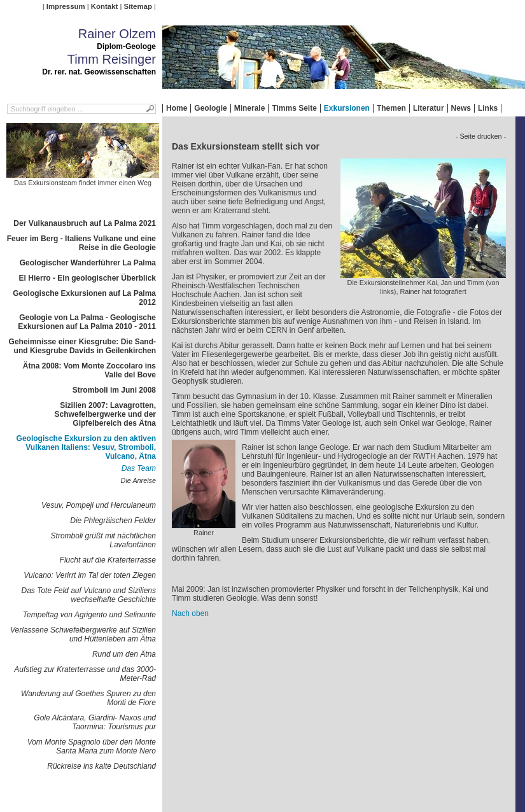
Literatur (429, 108)
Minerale (250, 108)
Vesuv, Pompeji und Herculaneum (99, 505)
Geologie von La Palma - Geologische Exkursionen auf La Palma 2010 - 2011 (87, 322)
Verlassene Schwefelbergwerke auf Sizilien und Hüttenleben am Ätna (83, 634)
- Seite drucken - (481, 136)
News (461, 108)
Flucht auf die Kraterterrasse (108, 560)
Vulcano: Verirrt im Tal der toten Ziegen (90, 575)
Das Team (139, 468)
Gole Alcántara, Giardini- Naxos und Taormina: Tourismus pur (95, 722)
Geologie (210, 108)
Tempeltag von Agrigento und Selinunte (89, 615)
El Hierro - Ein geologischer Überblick (87, 278)
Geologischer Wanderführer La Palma (88, 263)
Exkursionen (347, 108)
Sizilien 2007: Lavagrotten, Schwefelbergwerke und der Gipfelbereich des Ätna (105, 414)
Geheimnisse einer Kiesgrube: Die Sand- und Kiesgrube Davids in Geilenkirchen (82, 346)
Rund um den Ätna (124, 654)
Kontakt (104, 6)
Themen (391, 108)
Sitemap (138, 6)
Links (488, 108)
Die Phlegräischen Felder (113, 521)
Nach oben (190, 613)
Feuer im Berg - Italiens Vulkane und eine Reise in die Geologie (81, 243)
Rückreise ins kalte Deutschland (101, 766)
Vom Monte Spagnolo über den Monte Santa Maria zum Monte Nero (92, 746)
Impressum (66, 6)
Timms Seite (294, 108)
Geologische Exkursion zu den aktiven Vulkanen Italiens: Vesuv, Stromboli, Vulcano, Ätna (86, 447)
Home (177, 108)
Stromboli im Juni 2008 (114, 390)
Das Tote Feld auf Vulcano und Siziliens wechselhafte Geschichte (89, 595)
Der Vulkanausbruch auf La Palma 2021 (85, 223)
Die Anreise (138, 480)
